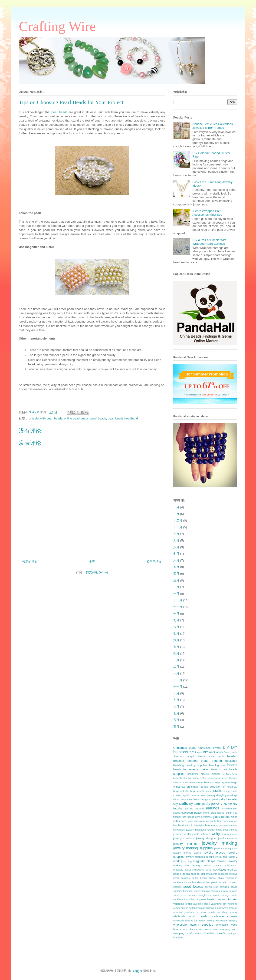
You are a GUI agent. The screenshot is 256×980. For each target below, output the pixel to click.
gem (197, 817)
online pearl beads (76, 418)
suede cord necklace (185, 895)
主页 (92, 562)
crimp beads (230, 791)
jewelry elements (228, 838)
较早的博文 (154, 562)
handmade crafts (228, 825)
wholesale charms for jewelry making (194, 921)
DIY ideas (196, 752)
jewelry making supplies (193, 848)
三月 (176, 580)
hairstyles (199, 825)
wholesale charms (224, 916)
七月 (176, 554)
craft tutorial (206, 791)
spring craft (212, 887)
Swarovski (179, 757)
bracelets (230, 774)
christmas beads (197, 787)
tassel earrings (221, 895)
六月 (176, 560)
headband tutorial (205, 830)
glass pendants (208, 821)
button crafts (199, 778)
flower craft (210, 813)
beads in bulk (219, 770)
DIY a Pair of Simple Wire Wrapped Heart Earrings (209, 242)
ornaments (211, 874)
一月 (176, 514)
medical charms (212, 866)
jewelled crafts (182, 834)
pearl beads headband (123, 418)
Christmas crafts (185, 748)
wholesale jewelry (226, 920)
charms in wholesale (184, 783)
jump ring (186, 861)
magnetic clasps (204, 861)
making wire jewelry (187, 865)
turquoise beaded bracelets (211, 899)
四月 (176, 574)
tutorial (233, 899)
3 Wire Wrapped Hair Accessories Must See (207, 213)
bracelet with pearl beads (46, 418)
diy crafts (181, 803)
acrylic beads (196, 756)
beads (232, 765)
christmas (179, 787)
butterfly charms (182, 778)
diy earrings (197, 804)
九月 (176, 540)
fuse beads (188, 817)
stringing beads (228, 887)
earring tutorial (194, 808)
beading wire (217, 765)
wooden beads (214, 933)
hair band (178, 825)
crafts (218, 791)
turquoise (189, 899)
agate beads (216, 757)
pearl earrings (181, 878)
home (234, 830)
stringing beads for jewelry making (192, 891)
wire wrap (205, 929)
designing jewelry (210, 800)
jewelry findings (185, 844)
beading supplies (197, 765)
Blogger (137, 971)
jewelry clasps (229, 834)
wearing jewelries (184, 912)
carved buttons (229, 778)
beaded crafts (198, 761)
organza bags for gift (192, 874)
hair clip (189, 825)
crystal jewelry (207, 795)
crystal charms (190, 795)
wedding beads (206, 912)
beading (179, 765)
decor (176, 800)
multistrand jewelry (194, 870)
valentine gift (218, 904)
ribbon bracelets (193, 883)
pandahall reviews (228, 874)
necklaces (220, 869)
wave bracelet (230, 908)
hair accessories (227, 821)
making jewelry (227, 861)
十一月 (178, 527)
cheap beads (204, 782)
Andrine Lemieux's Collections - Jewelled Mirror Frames (213, 126)
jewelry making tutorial (187, 853)
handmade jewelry (184, 830)
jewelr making (200, 834)
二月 (176, 507)
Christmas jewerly (210, 748)
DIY (226, 747)
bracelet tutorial (210, 774)
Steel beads (231, 752)
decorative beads (190, 800)
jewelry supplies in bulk (200, 857)
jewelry (215, 834)
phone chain (216, 878)
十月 (176, 534)
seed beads (193, 886)
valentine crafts (183, 904)
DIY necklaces (213, 752)
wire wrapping (222, 929)
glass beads (221, 817)
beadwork (193, 774)
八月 (176, 547)
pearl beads (59, 112)
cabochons (213, 778)
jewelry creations (184, 838)
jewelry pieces (214, 853)
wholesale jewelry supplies (193, 925)
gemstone (207, 817)
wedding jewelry (228, 912)
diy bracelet (229, 799)
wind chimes (189, 929)
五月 (176, 567)
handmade (212, 825)
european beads (191, 813)
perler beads (199, 878)
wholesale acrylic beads (190, 916)
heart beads (223, 830)
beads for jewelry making (191, 769)
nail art (209, 870)
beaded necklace (225, 761)
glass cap (193, 821)
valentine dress (201, 904)
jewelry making (219, 843)
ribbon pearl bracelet (215, 883)
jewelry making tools (226, 849)
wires (198, 933)
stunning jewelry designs (224, 891)
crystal (177, 795)
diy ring (228, 804)
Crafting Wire (57, 26)
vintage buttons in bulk (210, 908)
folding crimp (224, 813)
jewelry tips (221, 857)
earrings (213, 808)
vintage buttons (189, 908)
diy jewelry (214, 803)
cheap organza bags (225, 782)
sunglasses (205, 895)
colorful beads (189, 791)
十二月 (178, 520)
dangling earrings (227, 795)
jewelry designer (206, 838)
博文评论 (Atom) (97, 572)
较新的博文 (30, 562)
